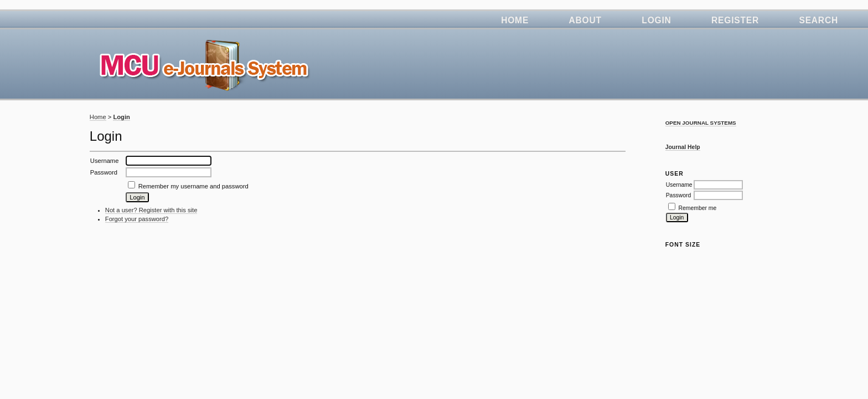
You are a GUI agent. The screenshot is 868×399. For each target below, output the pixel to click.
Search (818, 20)
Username (679, 185)
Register (735, 20)
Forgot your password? (137, 219)
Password (679, 195)
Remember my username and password (193, 186)
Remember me (698, 208)
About (585, 20)
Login (656, 20)
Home (515, 20)
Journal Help (683, 147)
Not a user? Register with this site (151, 210)
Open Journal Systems (701, 123)
